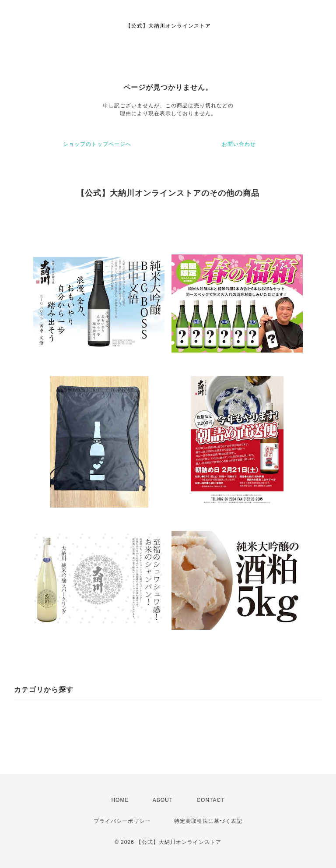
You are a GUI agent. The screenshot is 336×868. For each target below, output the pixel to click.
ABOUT (163, 800)
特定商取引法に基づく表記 (208, 821)
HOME (120, 800)
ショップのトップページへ (97, 144)
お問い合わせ (239, 144)
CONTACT (210, 800)
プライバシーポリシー (122, 821)
